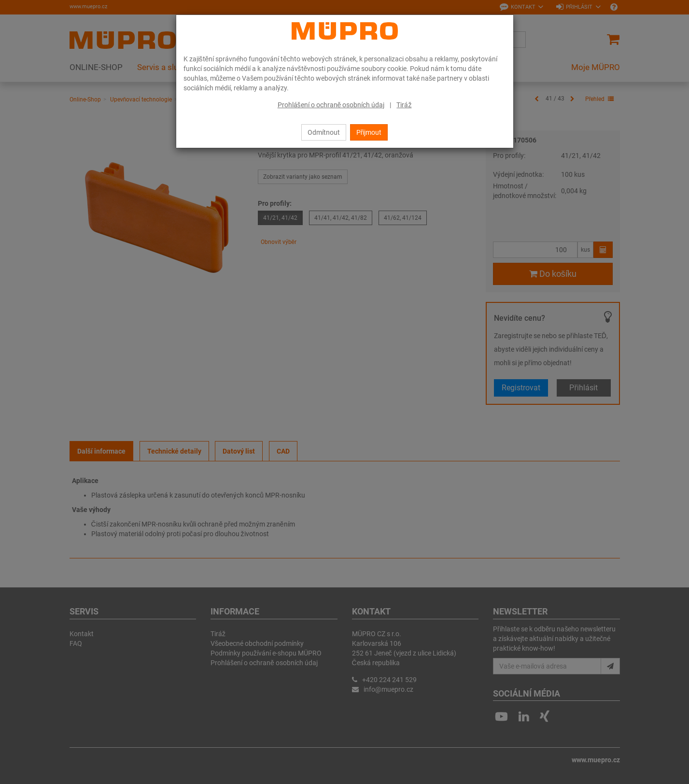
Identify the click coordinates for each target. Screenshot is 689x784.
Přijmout (369, 132)
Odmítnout (324, 132)
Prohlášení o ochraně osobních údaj (331, 105)
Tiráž (404, 105)
